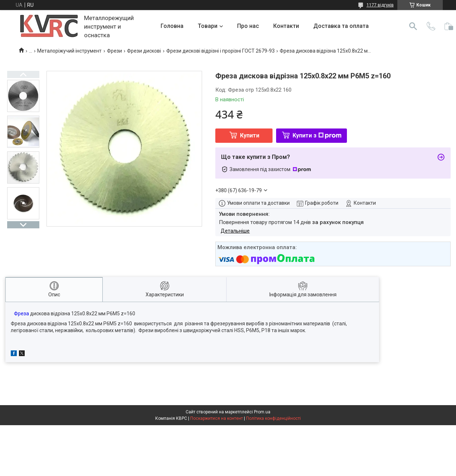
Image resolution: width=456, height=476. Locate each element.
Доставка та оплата (341, 26)
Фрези (114, 51)
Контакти (286, 26)
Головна (172, 26)
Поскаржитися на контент (217, 418)
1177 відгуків (380, 5)
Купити (250, 135)
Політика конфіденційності (273, 418)
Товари (208, 26)
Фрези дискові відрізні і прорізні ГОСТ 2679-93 (220, 51)
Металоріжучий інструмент (69, 51)
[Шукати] (413, 26)
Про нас (248, 26)
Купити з (317, 135)
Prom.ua (262, 412)
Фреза (21, 314)
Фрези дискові (144, 51)
